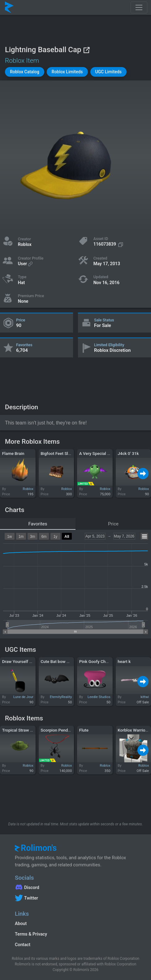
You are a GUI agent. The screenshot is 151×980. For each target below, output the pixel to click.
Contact (23, 945)
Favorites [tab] (38, 524)
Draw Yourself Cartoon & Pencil (31, 661)
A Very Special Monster (101, 453)
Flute (84, 730)
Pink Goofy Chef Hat (98, 661)
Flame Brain (13, 453)
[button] (25, 72)
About (21, 923)
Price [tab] (113, 524)
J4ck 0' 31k (128, 453)
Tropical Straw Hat (19, 730)
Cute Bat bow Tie (56, 661)
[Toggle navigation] (139, 7)
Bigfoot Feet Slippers (60, 453)
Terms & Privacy (31, 934)
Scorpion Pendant (57, 730)
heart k (124, 661)
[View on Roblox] (86, 50)
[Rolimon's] (9, 7)
